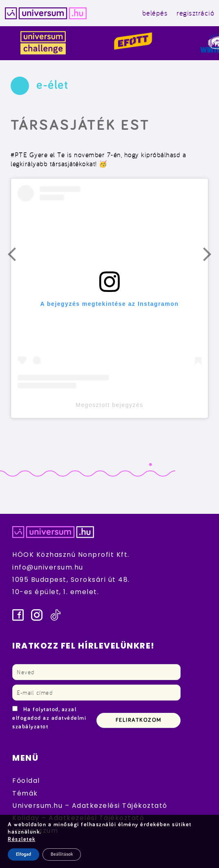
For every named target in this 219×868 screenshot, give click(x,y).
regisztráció (195, 13)
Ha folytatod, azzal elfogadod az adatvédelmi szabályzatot (49, 718)
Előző (17, 256)
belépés (155, 13)
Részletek (22, 839)
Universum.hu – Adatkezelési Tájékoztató (90, 806)
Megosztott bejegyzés (109, 405)
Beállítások (62, 854)
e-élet (52, 85)
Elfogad (23, 854)
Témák (25, 793)
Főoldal (26, 781)
